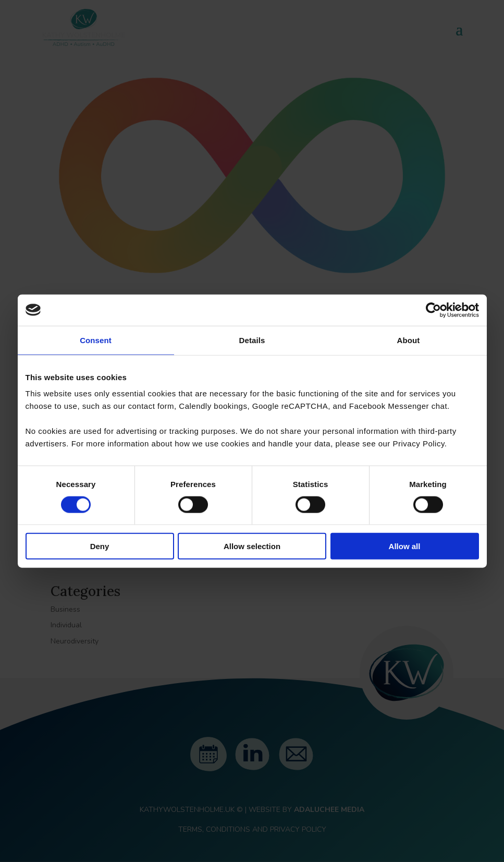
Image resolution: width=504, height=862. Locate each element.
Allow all (405, 546)
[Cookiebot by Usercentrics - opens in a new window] (433, 310)
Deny (100, 546)
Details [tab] (252, 340)
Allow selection (252, 546)
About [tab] (409, 340)
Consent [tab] (96, 340)
